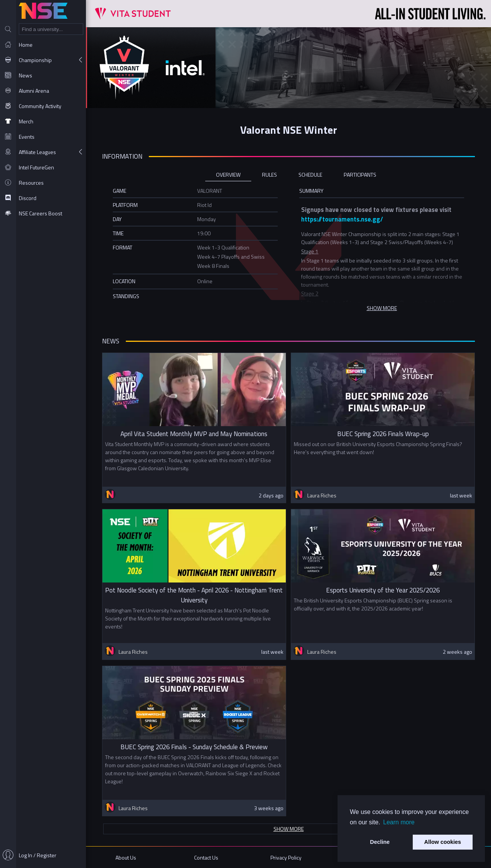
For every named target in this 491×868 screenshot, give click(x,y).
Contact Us (206, 857)
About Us (126, 857)
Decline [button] (380, 842)
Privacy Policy (286, 857)
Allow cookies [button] (443, 842)
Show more (289, 829)
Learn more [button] (399, 822)
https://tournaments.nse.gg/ (342, 219)
